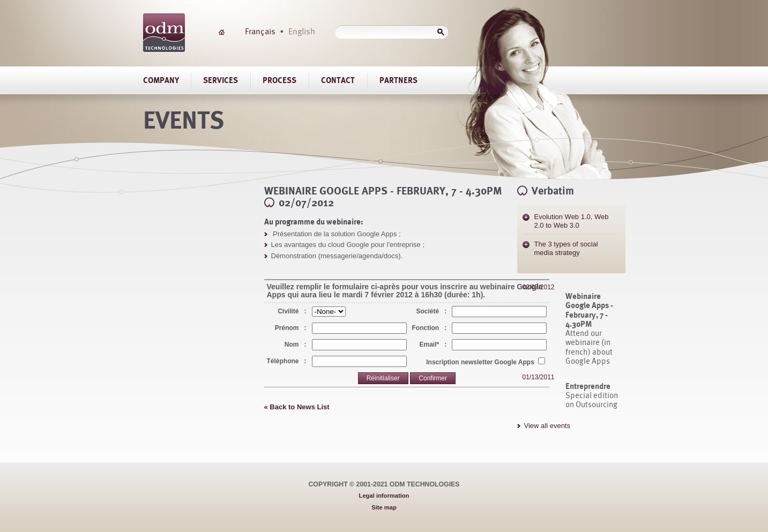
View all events (547, 426)
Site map (384, 507)
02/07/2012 (538, 287)
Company (161, 80)
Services (221, 80)
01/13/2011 (538, 377)
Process (279, 80)
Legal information (384, 496)
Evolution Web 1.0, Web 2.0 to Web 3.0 (572, 221)
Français (260, 31)
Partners (398, 80)
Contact (338, 80)
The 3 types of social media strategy (566, 248)
